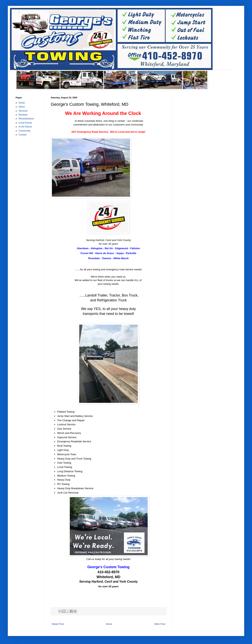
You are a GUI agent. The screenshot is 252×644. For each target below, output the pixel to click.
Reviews (23, 115)
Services (23, 111)
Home (109, 624)
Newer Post (58, 624)
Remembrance (26, 119)
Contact (23, 135)
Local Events (25, 123)
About (22, 107)
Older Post (160, 624)
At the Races (25, 127)
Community (24, 131)
